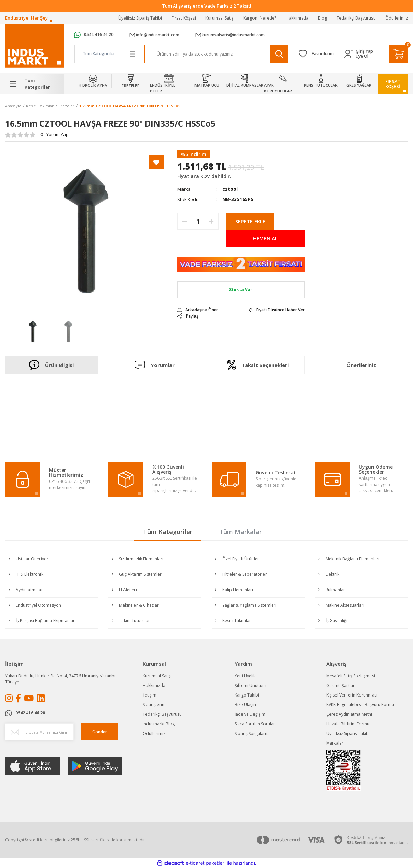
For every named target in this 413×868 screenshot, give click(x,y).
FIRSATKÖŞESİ (393, 84)
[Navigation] (34, 84)
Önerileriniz (361, 365)
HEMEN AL (265, 238)
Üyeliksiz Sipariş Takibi (140, 18)
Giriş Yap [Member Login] (364, 51)
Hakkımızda (297, 18)
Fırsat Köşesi (184, 18)
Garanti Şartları (341, 685)
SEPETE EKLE (250, 221)
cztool (230, 189)
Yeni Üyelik (245, 676)
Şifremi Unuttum (250, 685)
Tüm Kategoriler (168, 532)
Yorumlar (155, 365)
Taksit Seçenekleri (258, 365)
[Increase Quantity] (211, 221)
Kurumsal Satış (220, 18)
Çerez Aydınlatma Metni (349, 714)
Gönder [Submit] (100, 732)
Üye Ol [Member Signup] (362, 56)
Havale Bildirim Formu (348, 724)
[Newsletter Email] (39, 732)
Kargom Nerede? (260, 18)
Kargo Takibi (247, 695)
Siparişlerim (154, 705)
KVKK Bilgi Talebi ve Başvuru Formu (360, 705)
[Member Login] (350, 54)
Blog (322, 18)
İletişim (150, 695)
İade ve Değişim (250, 714)
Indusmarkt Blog (159, 724)
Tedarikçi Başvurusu (356, 18)
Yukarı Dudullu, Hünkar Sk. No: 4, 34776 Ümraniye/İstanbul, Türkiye (62, 679)
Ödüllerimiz (397, 18)
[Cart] (398, 54)
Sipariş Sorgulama (252, 733)
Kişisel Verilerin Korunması (352, 695)
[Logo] (34, 46)
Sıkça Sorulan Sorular (255, 724)
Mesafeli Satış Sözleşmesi (351, 676)
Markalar (335, 743)
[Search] (216, 54)
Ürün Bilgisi (52, 365)
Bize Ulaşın (245, 705)
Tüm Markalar (240, 532)
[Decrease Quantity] (185, 221)
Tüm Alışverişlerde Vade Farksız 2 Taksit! (207, 6)
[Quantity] (198, 221)
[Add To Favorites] (156, 162)
